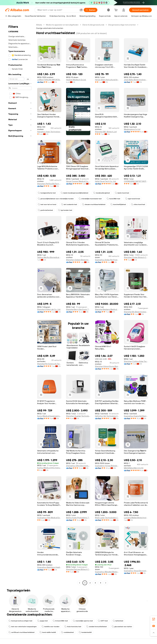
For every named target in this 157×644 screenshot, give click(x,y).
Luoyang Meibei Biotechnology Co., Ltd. (136, 518)
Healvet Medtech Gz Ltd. (76, 80)
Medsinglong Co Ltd (132, 129)
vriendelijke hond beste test (90, 199)
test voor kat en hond (47, 204)
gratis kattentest (45, 210)
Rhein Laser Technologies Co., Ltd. (107, 518)
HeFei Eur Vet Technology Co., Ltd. (107, 416)
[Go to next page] (106, 583)
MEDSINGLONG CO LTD (134, 468)
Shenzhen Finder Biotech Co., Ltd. (136, 257)
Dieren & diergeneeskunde (93, 25)
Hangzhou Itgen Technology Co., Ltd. (49, 132)
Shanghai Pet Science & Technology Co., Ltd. (49, 364)
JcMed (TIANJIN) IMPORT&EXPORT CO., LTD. (49, 80)
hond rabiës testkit (48, 632)
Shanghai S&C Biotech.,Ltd (106, 132)
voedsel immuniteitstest (96, 627)
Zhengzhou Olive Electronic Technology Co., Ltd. (78, 466)
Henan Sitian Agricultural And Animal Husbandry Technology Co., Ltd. (107, 80)
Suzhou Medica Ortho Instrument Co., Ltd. (49, 468)
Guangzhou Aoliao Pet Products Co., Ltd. (107, 260)
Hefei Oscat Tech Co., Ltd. (106, 181)
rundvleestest (67, 632)
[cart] (116, 10)
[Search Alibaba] (57, 10)
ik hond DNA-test (60, 621)
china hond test (138, 204)
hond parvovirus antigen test (20, 621)
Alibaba (39, 25)
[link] (154, 619)
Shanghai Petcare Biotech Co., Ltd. (78, 569)
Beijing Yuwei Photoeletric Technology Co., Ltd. (78, 518)
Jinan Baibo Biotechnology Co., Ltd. (136, 80)
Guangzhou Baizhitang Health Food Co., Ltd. (49, 567)
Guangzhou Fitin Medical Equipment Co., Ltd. (49, 518)
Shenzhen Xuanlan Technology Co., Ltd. (78, 416)
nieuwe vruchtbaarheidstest (94, 204)
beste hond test (122, 193)
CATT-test (103, 621)
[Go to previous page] (80, 583)
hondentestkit (85, 632)
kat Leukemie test (69, 204)
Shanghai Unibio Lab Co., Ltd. (49, 309)
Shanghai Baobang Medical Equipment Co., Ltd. (107, 309)
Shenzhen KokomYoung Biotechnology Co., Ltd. (107, 366)
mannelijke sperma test (83, 621)
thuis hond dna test (73, 627)
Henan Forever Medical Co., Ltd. (78, 181)
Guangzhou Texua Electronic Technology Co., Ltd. (136, 571)
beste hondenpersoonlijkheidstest (75, 193)
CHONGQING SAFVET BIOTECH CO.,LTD (136, 181)
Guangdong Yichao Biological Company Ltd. (107, 466)
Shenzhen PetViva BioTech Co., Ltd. (49, 184)
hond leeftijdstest (118, 204)
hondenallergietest (102, 193)
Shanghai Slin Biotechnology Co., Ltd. (136, 312)
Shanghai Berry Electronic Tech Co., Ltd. (78, 309)
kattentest (118, 621)
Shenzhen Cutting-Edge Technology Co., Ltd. (136, 361)
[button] (81, 10)
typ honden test (65, 210)
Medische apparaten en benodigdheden (62, 25)
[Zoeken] (91, 10)
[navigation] (20, 304)
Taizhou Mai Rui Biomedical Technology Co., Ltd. (49, 257)
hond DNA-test (113, 199)
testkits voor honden (51, 627)
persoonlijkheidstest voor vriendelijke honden (56, 199)
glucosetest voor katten (122, 627)
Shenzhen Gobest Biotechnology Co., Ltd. (78, 260)
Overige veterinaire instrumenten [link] (50, 28)
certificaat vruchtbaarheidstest (22, 632)
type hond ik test (133, 199)
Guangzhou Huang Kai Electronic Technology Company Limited (136, 416)
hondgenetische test (47, 193)
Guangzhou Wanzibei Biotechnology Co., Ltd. (107, 572)
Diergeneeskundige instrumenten (122, 25)
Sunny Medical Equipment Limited (49, 416)
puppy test (43, 621)
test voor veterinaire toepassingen (23, 627)
